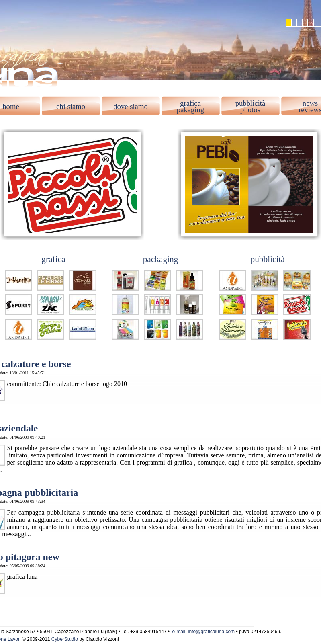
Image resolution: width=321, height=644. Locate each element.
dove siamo (131, 106)
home (11, 106)
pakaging (190, 110)
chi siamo (71, 106)
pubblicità (250, 103)
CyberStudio (65, 639)
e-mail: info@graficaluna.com (204, 632)
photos (250, 110)
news (310, 103)
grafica (190, 103)
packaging (161, 259)
